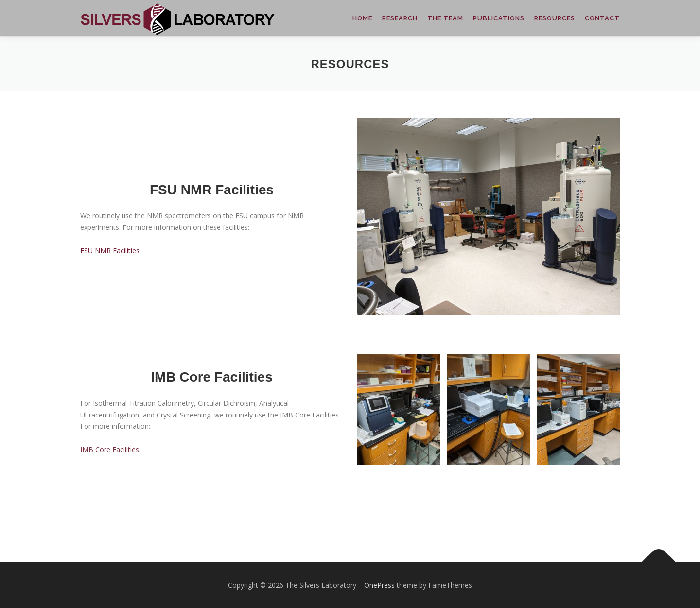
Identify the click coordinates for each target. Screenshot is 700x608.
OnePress (379, 585)
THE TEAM (445, 18)
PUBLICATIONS (499, 18)
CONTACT (602, 18)
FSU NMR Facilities (110, 251)
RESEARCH (400, 18)
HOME (362, 18)
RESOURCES (555, 18)
